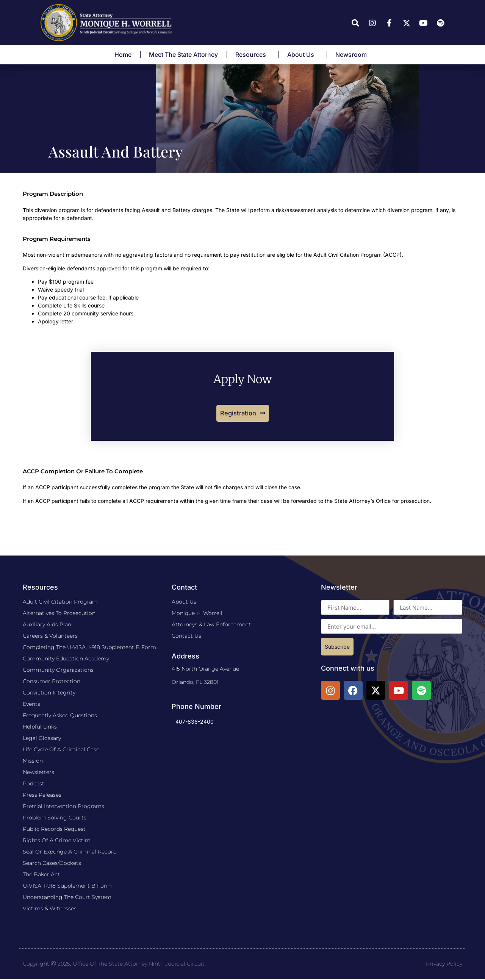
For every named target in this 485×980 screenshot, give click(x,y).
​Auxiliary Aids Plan (47, 625)
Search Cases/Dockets (52, 864)
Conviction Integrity (49, 693)
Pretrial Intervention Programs (63, 807)
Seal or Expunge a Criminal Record (70, 852)
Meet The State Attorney (183, 55)
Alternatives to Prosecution (59, 614)
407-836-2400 (195, 722)
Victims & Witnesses (50, 909)
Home (123, 55)
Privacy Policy (444, 964)
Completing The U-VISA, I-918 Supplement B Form (89, 648)
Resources (253, 55)
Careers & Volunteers (50, 637)
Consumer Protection (52, 682)
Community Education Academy (66, 659)
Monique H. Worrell (197, 614)
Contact (184, 588)
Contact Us (186, 637)
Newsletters (38, 773)
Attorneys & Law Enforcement (211, 625)
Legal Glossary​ (42, 739)
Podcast (34, 784)
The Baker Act (41, 875)
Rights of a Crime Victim (57, 841)
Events (31, 705)
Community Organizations (58, 671)
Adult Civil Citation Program (60, 602)
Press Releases (42, 796)
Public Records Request (54, 830)
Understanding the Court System (67, 898)
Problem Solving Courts (55, 818)
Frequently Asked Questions (60, 716)
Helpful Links (40, 727)
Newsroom (353, 55)
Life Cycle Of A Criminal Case (61, 750)
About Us (303, 55)
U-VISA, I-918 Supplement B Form (67, 886)
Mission (33, 762)
